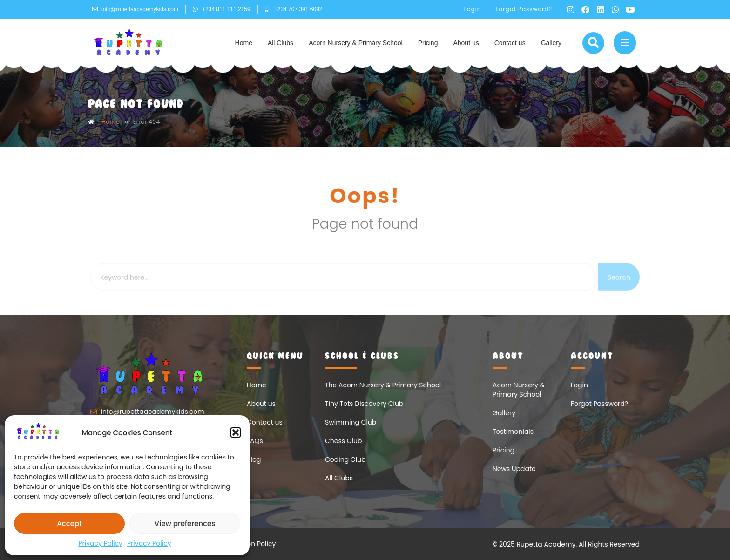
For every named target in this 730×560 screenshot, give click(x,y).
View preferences (185, 523)
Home (244, 43)
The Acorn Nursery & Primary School (383, 385)
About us (466, 43)
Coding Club (345, 459)
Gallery (551, 43)
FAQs (255, 441)
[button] (236, 432)
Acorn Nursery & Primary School (356, 43)
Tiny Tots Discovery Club (364, 404)
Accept (69, 523)
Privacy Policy (100, 543)
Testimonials (513, 432)
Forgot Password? (524, 9)
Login (473, 9)
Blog (254, 459)
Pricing (428, 43)
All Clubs (281, 43)
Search (619, 290)
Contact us (510, 43)
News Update (514, 469)
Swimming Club (351, 422)
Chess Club (343, 441)
